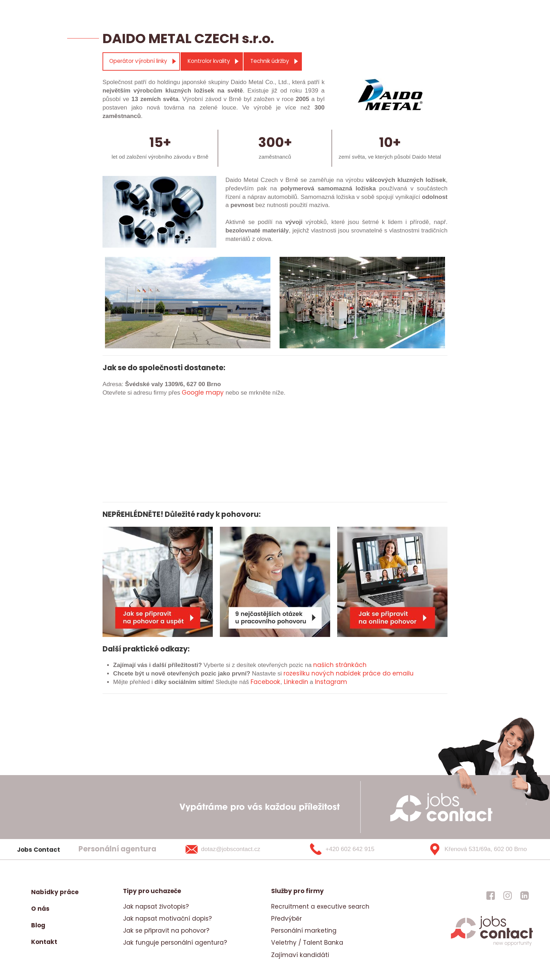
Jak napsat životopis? (156, 907)
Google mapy (203, 392)
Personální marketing (304, 931)
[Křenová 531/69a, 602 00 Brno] (475, 849)
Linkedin (296, 682)
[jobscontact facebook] (491, 896)
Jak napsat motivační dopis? (167, 919)
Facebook (265, 682)
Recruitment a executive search (320, 907)
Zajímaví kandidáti (300, 955)
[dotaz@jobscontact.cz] (232, 849)
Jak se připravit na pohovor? (166, 931)
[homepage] (492, 945)
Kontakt (44, 942)
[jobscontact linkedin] (525, 896)
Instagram (331, 682)
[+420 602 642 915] (354, 849)
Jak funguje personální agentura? (175, 943)
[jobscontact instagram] (508, 896)
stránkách (350, 665)
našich (323, 665)
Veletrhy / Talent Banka (307, 943)
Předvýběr (286, 919)
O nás (40, 909)
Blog (38, 925)
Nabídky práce (55, 892)
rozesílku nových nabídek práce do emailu (349, 673)
